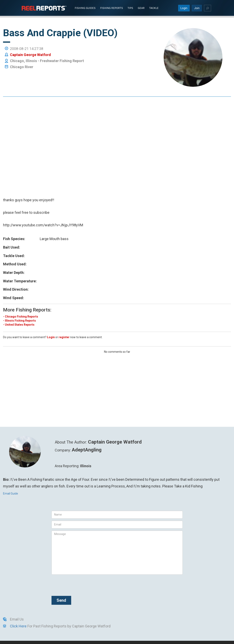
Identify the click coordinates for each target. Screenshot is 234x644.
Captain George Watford (30, 55)
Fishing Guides (85, 8)
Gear (141, 8)
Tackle (154, 8)
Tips (130, 8)
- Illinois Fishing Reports (19, 320)
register (64, 337)
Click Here (18, 626)
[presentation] (82, 584)
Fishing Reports (112, 8)
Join (197, 8)
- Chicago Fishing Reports (21, 316)
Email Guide (11, 493)
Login (184, 8)
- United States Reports (19, 324)
